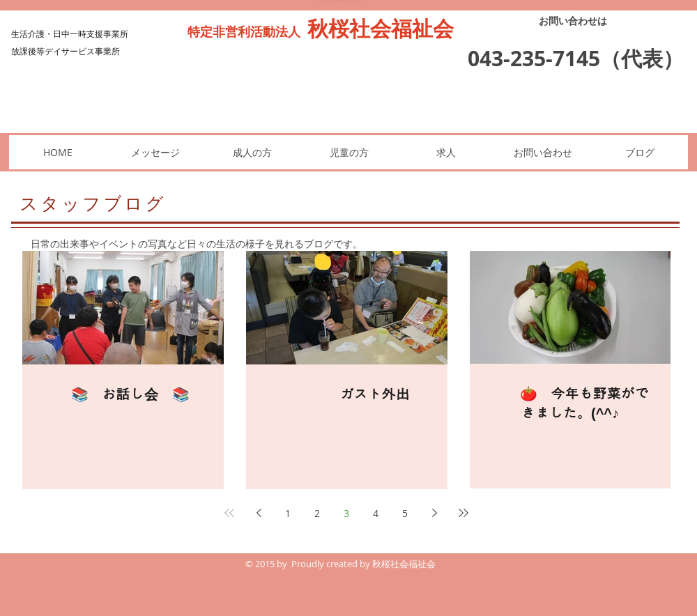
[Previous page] (259, 513)
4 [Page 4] (376, 513)
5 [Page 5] (405, 513)
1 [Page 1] (288, 513)
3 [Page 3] (346, 513)
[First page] (229, 513)
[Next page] (434, 513)
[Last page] (464, 513)
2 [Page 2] (317, 513)
